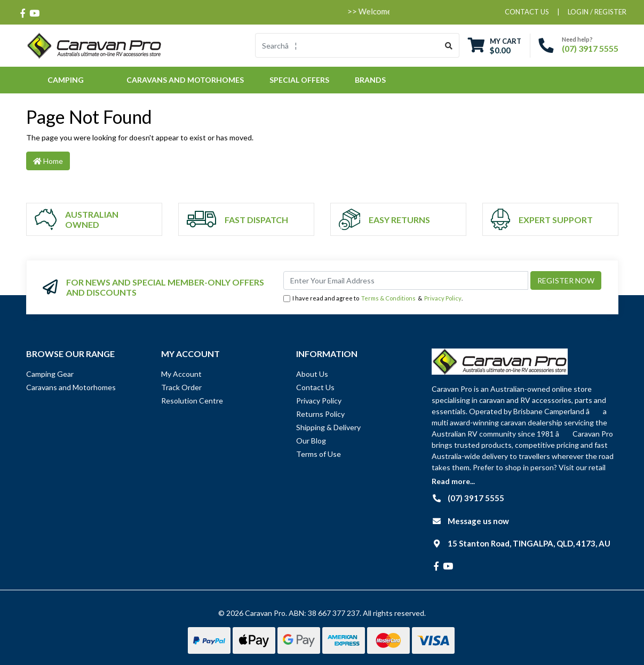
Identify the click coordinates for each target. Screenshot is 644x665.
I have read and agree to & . (373, 299)
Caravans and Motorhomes (71, 387)
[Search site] (449, 45)
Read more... (453, 481)
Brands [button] (370, 80)
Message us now (478, 521)
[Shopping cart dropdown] (495, 46)
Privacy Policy (443, 298)
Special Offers (299, 80)
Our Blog (311, 441)
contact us (527, 12)
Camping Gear (50, 374)
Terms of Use (319, 454)
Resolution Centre (192, 401)
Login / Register (597, 12)
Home (48, 161)
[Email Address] (406, 280)
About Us (312, 374)
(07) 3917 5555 (590, 48)
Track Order (181, 387)
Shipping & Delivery (328, 427)
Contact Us (315, 387)
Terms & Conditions (388, 298)
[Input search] (347, 45)
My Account (181, 374)
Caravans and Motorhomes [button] (185, 80)
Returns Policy (320, 414)
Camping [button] (66, 80)
